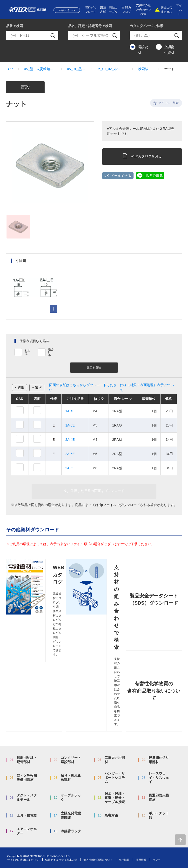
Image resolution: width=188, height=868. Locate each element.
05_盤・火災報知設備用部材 (40, 69)
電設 (25, 87)
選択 (21, 388)
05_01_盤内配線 (76, 69)
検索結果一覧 (146, 69)
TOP (10, 69)
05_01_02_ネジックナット (112, 69)
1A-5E (70, 425)
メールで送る (121, 176)
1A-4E (70, 411)
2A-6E (70, 468)
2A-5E (70, 454)
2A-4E (70, 440)
